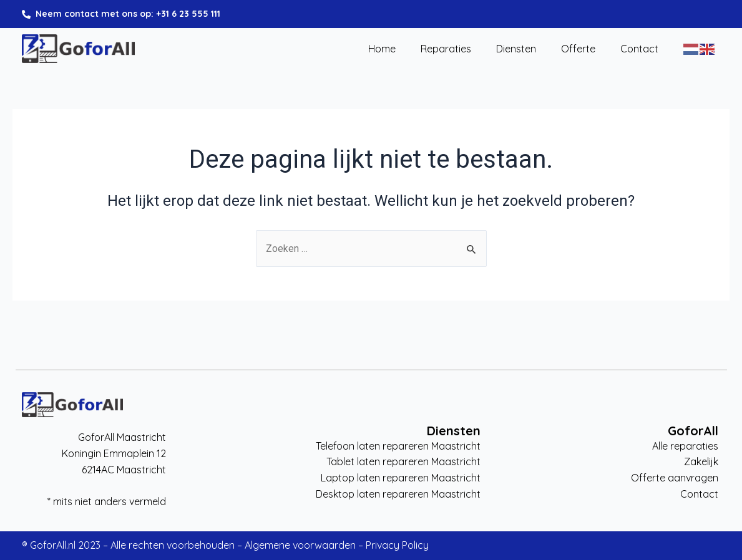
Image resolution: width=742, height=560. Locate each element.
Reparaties (446, 49)
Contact (639, 49)
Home (382, 49)
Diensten (516, 49)
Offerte (578, 49)
